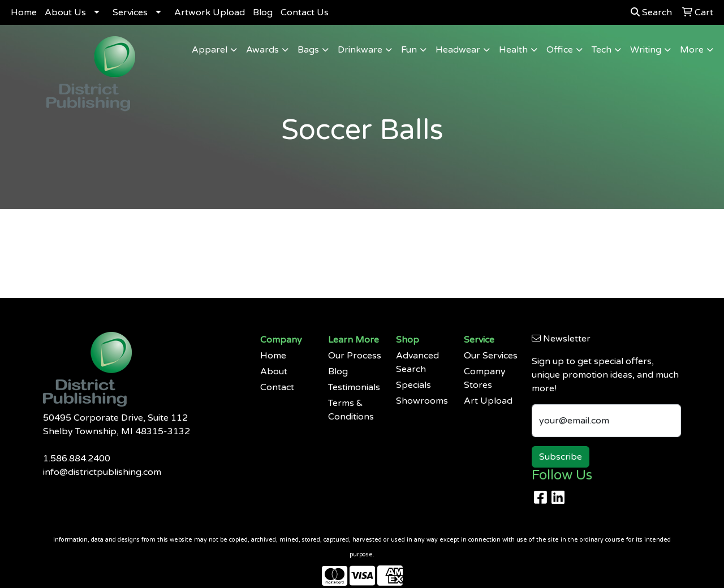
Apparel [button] (210, 50)
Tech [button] (602, 50)
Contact (277, 387)
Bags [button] (308, 50)
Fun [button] (409, 50)
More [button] (692, 50)
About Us (65, 12)
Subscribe (561, 457)
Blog (263, 12)
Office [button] (560, 50)
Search (651, 12)
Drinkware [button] (360, 50)
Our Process (355, 356)
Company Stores (485, 378)
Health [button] (513, 50)
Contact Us (305, 12)
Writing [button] (646, 50)
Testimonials (354, 387)
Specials (413, 385)
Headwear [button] (458, 50)
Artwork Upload (210, 12)
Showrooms (422, 401)
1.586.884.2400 (77, 459)
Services (130, 12)
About (274, 371)
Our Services (491, 356)
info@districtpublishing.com (102, 472)
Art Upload (488, 401)
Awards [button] (262, 50)
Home (24, 12)
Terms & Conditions (351, 410)
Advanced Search (417, 362)
